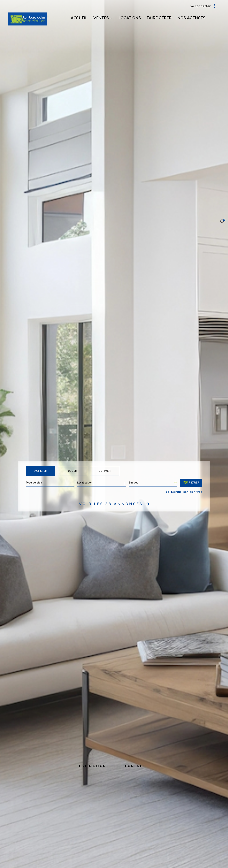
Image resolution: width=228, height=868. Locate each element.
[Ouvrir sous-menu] (111, 18)
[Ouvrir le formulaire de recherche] (191, 483)
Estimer (105, 471)
